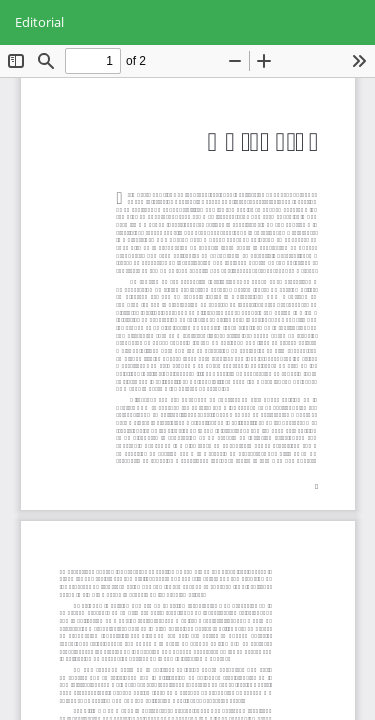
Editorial (39, 22)
